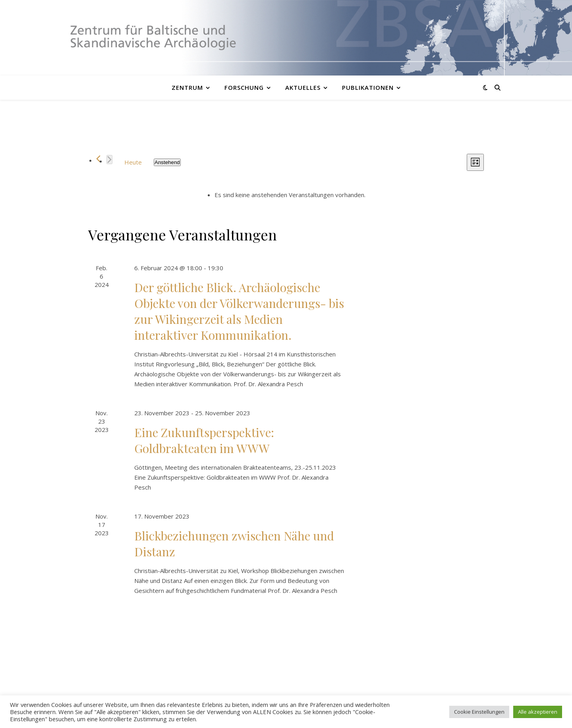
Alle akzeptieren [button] (538, 712)
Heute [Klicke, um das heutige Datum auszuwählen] (133, 162)
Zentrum (187, 87)
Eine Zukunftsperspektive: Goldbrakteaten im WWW (204, 440)
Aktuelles (303, 87)
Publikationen (368, 87)
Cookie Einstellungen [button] (479, 712)
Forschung (244, 87)
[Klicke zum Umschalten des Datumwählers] (167, 162)
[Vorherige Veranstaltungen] (98, 159)
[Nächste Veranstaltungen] (109, 160)
